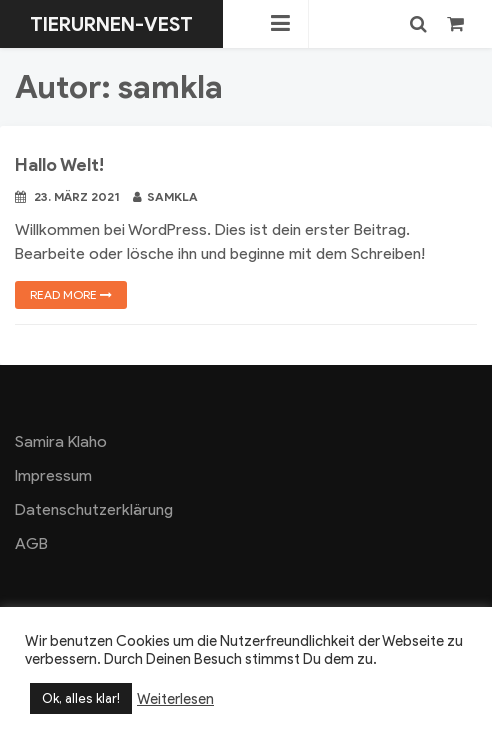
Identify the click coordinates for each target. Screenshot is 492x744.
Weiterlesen (175, 699)
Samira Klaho (61, 441)
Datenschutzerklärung (94, 509)
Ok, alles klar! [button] (81, 698)
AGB (31, 543)
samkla (165, 196)
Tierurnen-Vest (111, 24)
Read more (71, 294)
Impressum (53, 475)
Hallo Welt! (59, 165)
